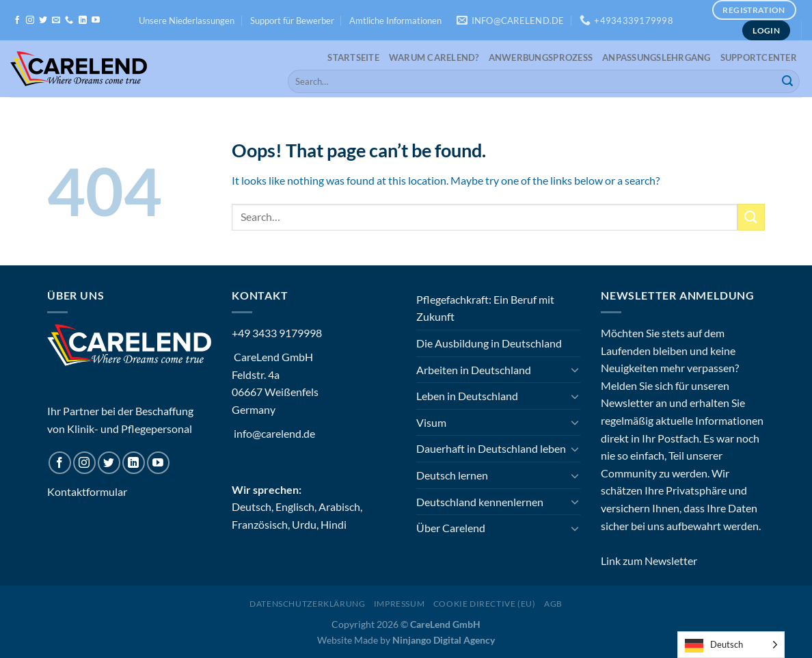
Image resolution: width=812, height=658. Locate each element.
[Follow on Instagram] (30, 21)
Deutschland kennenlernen (480, 502)
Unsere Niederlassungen (187, 21)
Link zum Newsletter (649, 561)
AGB (553, 604)
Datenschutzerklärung (307, 604)
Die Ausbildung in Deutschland (489, 343)
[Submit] (787, 81)
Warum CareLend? (434, 57)
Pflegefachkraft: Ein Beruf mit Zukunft (485, 308)
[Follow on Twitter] (43, 21)
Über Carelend (451, 528)
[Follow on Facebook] (17, 21)
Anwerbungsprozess (541, 57)
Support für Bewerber (292, 21)
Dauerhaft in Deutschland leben (491, 448)
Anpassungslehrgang (657, 57)
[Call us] (69, 21)
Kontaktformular (87, 491)
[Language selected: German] (731, 645)
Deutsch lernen (452, 475)
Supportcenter (759, 57)
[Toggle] (575, 369)
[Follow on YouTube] (96, 21)
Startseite (353, 57)
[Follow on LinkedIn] (83, 21)
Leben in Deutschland (467, 396)
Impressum (400, 604)
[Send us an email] (56, 21)
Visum (431, 422)
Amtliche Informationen (395, 21)
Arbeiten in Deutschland (474, 370)
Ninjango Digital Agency (444, 640)
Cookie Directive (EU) (485, 604)
